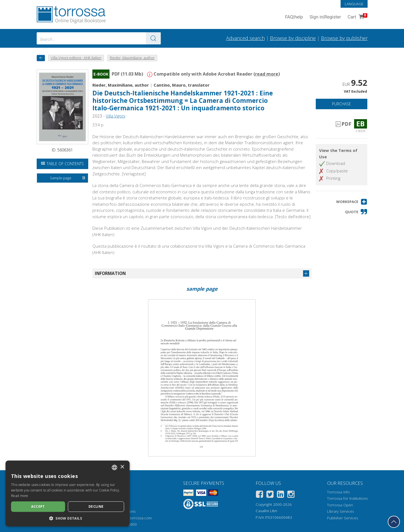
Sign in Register (325, 17)
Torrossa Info (339, 492)
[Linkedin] (280, 495)
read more (267, 74)
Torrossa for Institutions (347, 498)
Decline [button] (96, 506)
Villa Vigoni (116, 116)
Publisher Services (343, 518)
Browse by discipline (293, 38)
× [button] (122, 467)
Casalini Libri (266, 511)
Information (110, 273)
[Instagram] (291, 495)
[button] (352, 202)
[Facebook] (259, 495)
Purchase (342, 104)
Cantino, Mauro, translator (182, 85)
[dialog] (68, 494)
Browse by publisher (344, 38)
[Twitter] (270, 495)
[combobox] (99, 38)
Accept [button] (38, 506)
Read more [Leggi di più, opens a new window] (20, 496)
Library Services (340, 511)
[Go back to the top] (394, 522)
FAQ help (294, 17)
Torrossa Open (340, 505)
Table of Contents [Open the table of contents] (62, 164)
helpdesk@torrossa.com (131, 518)
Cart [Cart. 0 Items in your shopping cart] (357, 17)
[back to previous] (41, 58)
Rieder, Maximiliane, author (121, 85)
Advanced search (245, 38)
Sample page (68, 178)
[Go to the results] (153, 38)
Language (354, 4)
